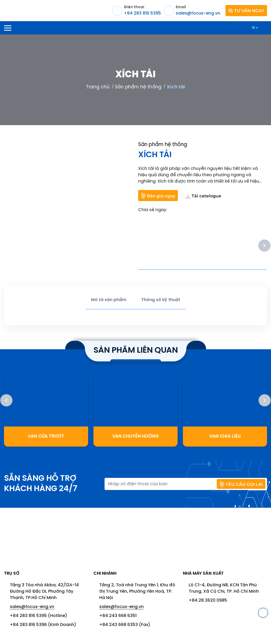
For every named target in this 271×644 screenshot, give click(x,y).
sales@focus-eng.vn (32, 607)
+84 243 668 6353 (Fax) (125, 625)
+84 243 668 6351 (118, 616)
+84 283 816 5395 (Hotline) (39, 616)
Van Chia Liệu (225, 436)
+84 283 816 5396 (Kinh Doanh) (43, 625)
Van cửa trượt (46, 436)
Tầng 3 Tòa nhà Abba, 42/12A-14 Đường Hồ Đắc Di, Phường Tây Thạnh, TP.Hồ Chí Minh (44, 591)
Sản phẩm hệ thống (138, 87)
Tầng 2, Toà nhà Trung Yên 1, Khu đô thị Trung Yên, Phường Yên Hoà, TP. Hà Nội (137, 591)
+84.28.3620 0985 (208, 600)
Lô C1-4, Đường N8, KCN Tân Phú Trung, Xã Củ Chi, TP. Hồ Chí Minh (224, 588)
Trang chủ (98, 87)
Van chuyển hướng (135, 436)
